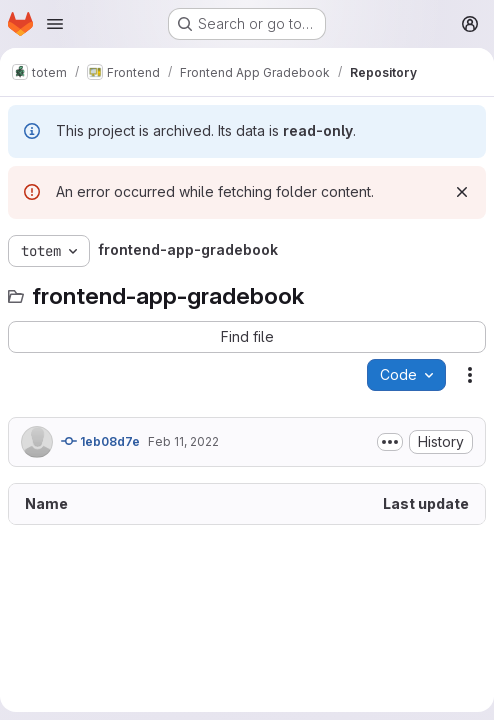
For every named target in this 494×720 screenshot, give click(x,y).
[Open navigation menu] (55, 24)
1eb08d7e (100, 441)
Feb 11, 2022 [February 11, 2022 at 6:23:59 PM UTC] (183, 441)
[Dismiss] (462, 192)
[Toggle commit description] (390, 442)
